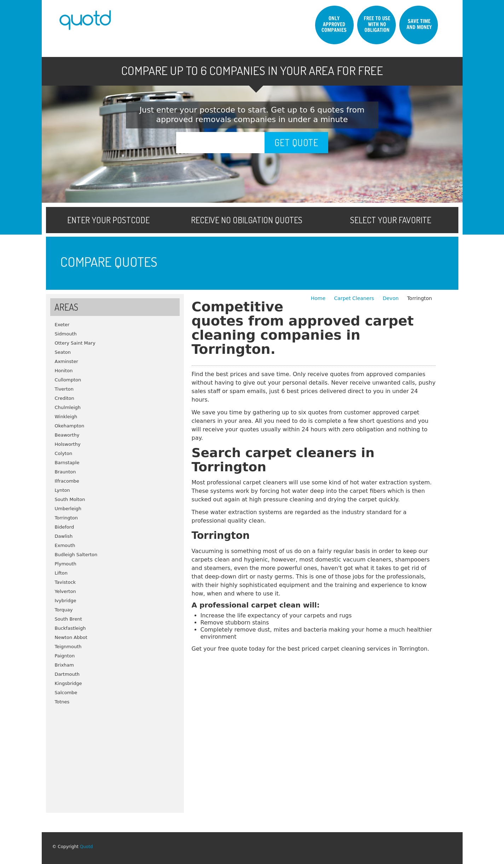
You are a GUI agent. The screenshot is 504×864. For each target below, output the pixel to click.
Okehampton (70, 426)
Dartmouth (67, 674)
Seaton (63, 352)
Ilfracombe (67, 481)
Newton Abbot (71, 637)
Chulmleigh (68, 407)
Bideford (65, 527)
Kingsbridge (68, 683)
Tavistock (65, 582)
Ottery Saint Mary (75, 343)
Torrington (66, 518)
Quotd (86, 847)
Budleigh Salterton (76, 555)
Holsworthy (68, 444)
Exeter (62, 325)
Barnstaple (67, 463)
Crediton (65, 398)
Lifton (61, 573)
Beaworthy (67, 435)
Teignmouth (68, 647)
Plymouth (66, 564)
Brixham (64, 665)
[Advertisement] (115, 756)
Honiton (64, 371)
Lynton (62, 490)
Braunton (65, 472)
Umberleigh (68, 509)
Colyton (64, 453)
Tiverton (64, 389)
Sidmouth (66, 334)
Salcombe (66, 693)
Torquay (64, 610)
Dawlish (64, 536)
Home (319, 298)
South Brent (68, 619)
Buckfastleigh (70, 628)
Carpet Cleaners (355, 298)
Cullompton (68, 380)
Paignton (65, 656)
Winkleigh (66, 417)
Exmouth (65, 545)
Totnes (62, 702)
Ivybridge (66, 601)
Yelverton (65, 591)
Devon (391, 298)
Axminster (66, 361)
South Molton (70, 499)
